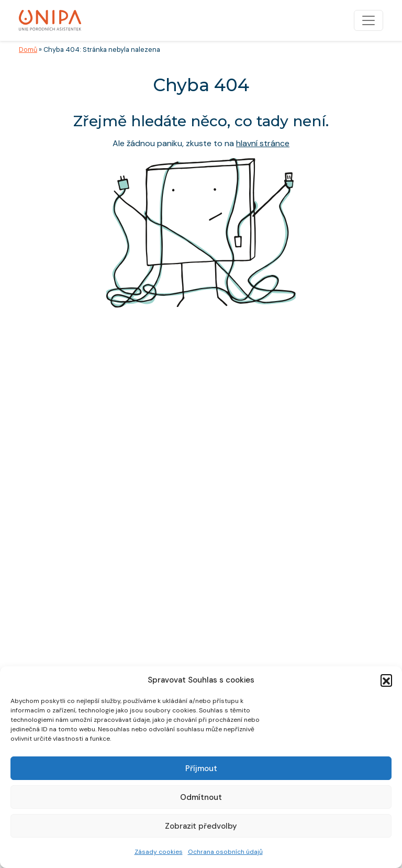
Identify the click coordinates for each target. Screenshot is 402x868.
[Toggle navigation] (368, 20)
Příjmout (201, 768)
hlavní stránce (263, 143)
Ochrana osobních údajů (225, 852)
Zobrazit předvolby (201, 826)
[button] (386, 680)
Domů (28, 50)
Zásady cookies (159, 852)
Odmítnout (201, 797)
